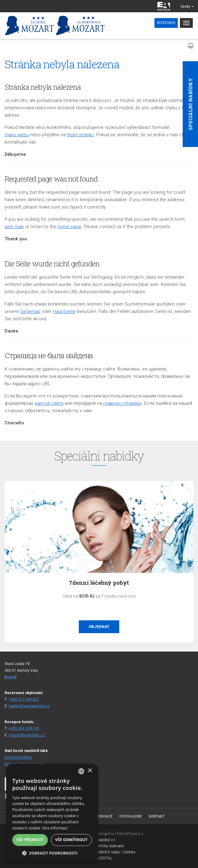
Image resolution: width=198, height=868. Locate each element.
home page (70, 227)
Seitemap (30, 311)
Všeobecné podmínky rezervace (99, 846)
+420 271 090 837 (24, 699)
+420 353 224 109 (24, 728)
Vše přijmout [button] (30, 840)
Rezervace (166, 23)
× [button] (90, 771)
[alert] (52, 813)
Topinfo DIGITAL (99, 858)
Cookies (129, 852)
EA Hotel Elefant (18, 757)
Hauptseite (64, 311)
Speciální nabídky (190, 104)
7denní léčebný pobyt (99, 583)
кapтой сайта (49, 403)
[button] (52, 853)
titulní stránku (80, 135)
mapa (11, 677)
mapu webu (17, 135)
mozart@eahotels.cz (27, 735)
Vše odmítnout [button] (71, 840)
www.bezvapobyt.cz (99, 840)
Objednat (99, 627)
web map (14, 227)
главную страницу (122, 403)
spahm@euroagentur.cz (29, 706)
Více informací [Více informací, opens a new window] (55, 828)
